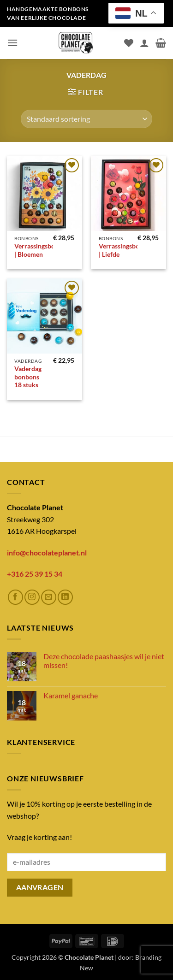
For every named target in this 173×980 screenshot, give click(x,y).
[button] (12, 43)
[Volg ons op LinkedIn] (65, 597)
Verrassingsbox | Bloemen (36, 250)
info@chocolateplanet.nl (47, 552)
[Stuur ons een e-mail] (49, 597)
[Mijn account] (144, 43)
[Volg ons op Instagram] (32, 597)
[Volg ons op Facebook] (15, 597)
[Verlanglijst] (129, 43)
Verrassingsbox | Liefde (121, 250)
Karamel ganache (71, 695)
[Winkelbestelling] (86, 119)
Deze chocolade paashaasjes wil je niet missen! (104, 661)
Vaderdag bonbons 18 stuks (28, 377)
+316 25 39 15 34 (35, 574)
